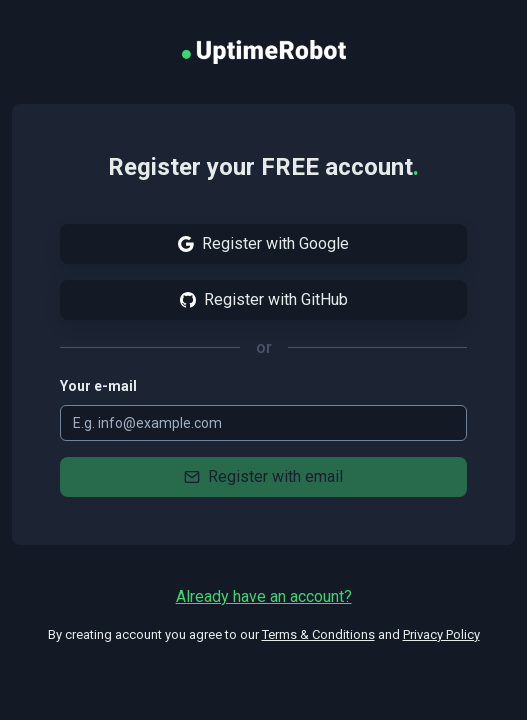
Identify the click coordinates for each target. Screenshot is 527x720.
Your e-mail (98, 386)
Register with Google (263, 243)
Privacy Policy (441, 634)
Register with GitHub (264, 299)
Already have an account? (264, 596)
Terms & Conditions (318, 634)
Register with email (263, 476)
